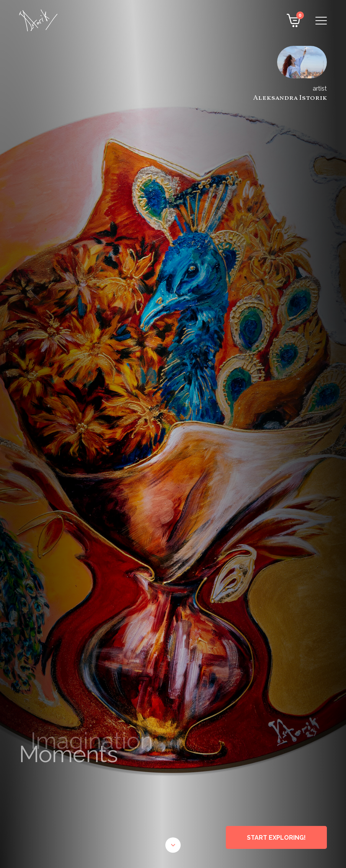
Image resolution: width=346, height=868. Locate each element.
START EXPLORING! (276, 838)
